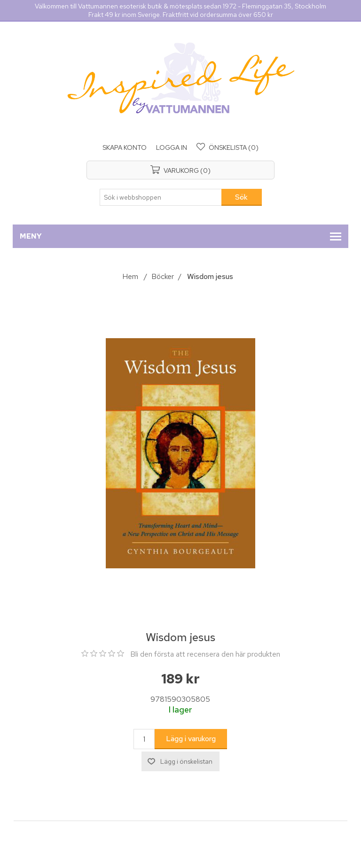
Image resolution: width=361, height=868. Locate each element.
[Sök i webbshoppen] (161, 197)
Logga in (172, 147)
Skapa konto (125, 147)
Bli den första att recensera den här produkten (205, 654)
